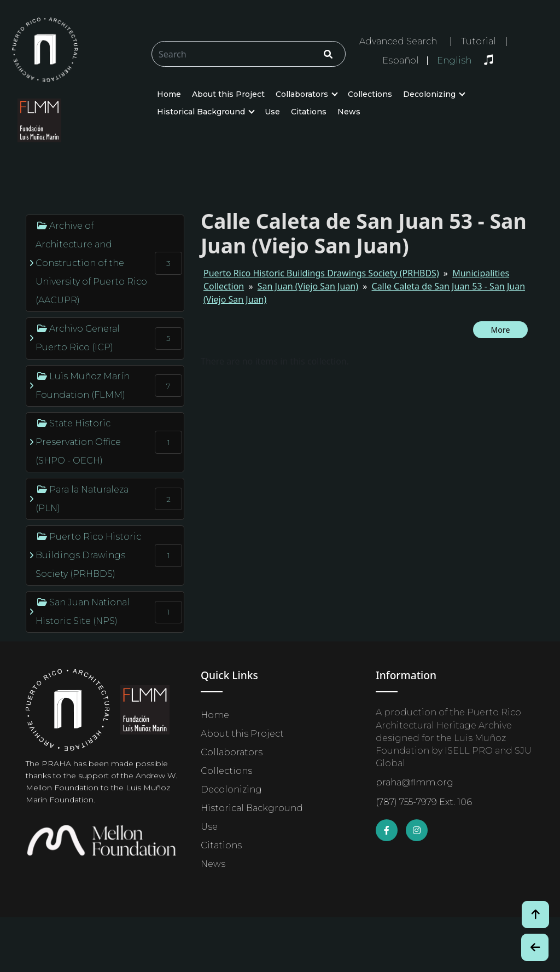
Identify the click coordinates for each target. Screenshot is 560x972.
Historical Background (201, 112)
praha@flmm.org (415, 782)
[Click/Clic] (328, 54)
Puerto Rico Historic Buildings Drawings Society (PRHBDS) (321, 273)
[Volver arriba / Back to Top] (535, 915)
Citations (309, 112)
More (500, 330)
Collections (370, 94)
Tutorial (479, 41)
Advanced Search (398, 41)
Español (401, 61)
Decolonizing (429, 94)
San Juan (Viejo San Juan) (308, 286)
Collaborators (302, 94)
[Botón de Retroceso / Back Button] (535, 947)
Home (169, 94)
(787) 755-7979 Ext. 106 (424, 802)
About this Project (228, 94)
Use (272, 112)
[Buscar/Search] (249, 54)
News (349, 112)
